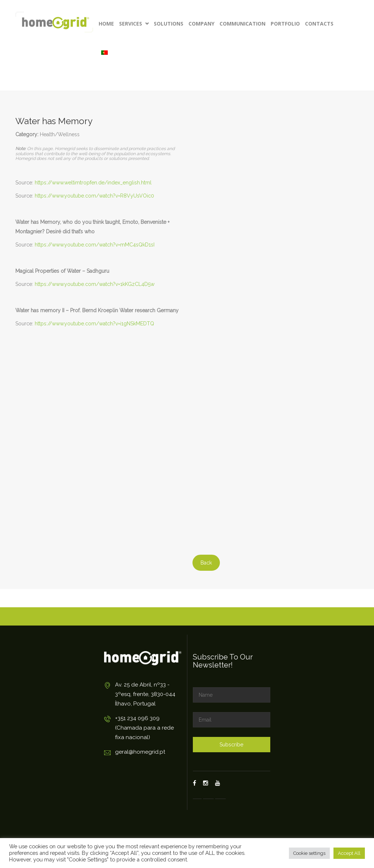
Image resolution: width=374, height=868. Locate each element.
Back (206, 563)
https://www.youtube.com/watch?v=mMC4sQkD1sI (95, 245)
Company (201, 24)
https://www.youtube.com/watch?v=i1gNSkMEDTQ (94, 324)
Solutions (169, 24)
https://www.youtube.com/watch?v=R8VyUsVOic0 (94, 196)
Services (134, 24)
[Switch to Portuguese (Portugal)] (104, 53)
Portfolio (285, 24)
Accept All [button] (349, 853)
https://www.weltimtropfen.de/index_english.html (93, 183)
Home (106, 24)
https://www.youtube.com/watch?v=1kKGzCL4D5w (95, 284)
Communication (243, 24)
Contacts (319, 24)
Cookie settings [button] (309, 853)
